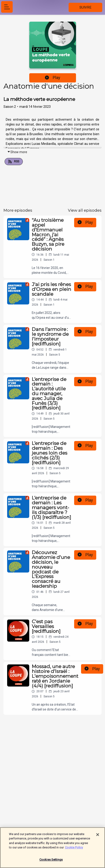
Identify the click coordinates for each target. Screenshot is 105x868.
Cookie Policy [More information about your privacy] (74, 850)
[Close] (98, 837)
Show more (17, 152)
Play (52, 78)
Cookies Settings (51, 862)
